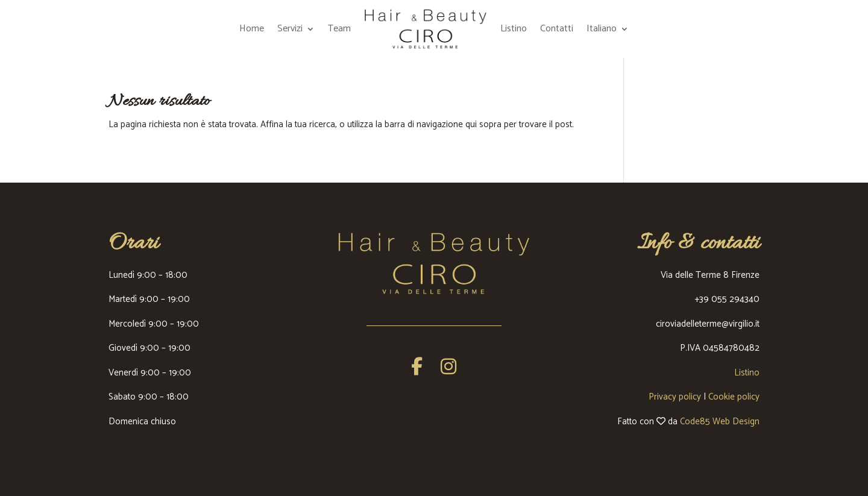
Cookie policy (734, 397)
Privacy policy (675, 397)
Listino (514, 29)
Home (252, 29)
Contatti (557, 29)
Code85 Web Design (720, 422)
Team (339, 29)
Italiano (602, 29)
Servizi (290, 29)
